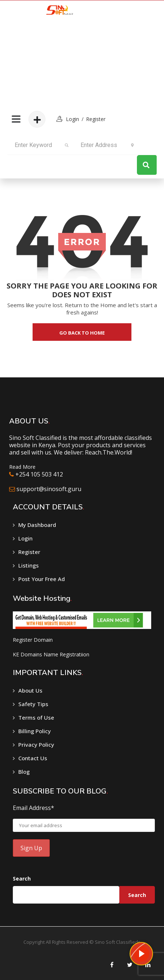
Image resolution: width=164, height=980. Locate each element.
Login (25, 538)
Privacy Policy (36, 745)
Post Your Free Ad (42, 579)
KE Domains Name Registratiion (51, 654)
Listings (29, 565)
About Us (30, 690)
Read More (22, 467)
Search (22, 879)
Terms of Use (36, 717)
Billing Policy (35, 731)
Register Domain (33, 640)
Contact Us (33, 758)
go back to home (82, 333)
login (72, 119)
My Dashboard (37, 525)
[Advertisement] (57, 66)
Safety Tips (33, 704)
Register (96, 119)
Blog (24, 772)
